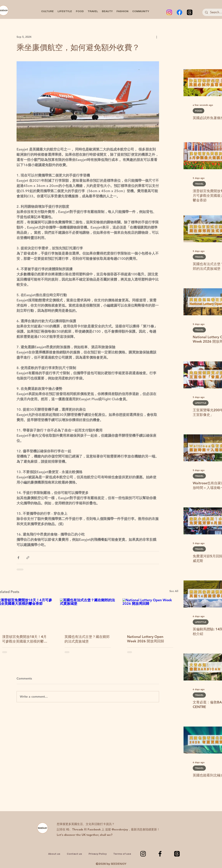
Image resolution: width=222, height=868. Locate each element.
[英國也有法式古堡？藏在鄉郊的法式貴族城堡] (88, 614)
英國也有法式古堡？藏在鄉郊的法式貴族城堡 (87, 639)
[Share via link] (28, 558)
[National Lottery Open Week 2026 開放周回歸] (150, 614)
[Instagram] (169, 12)
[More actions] (157, 37)
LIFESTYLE (201, 403)
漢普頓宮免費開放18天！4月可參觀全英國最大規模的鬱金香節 (25, 639)
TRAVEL (199, 184)
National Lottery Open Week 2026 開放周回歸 (146, 639)
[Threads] (190, 12)
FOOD (199, 111)
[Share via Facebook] (18, 558)
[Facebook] (179, 12)
